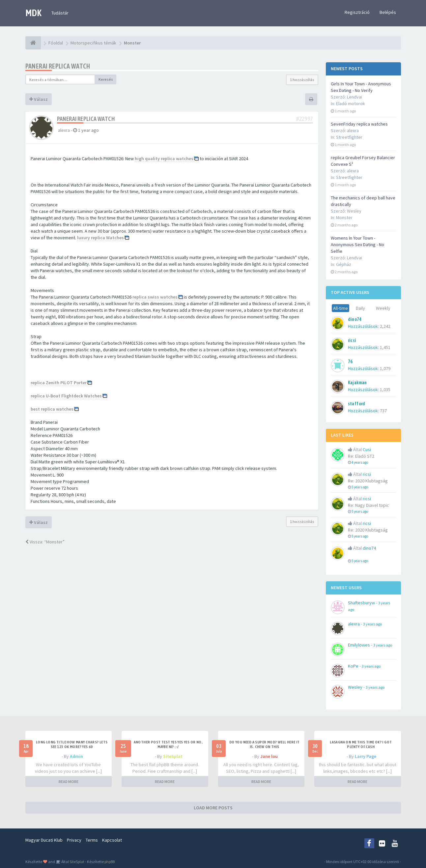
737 (383, 411)
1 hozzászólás (302, 80)
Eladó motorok (351, 103)
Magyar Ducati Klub (44, 840)
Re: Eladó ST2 (361, 456)
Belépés (388, 12)
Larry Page (366, 756)
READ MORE (69, 781)
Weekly (383, 308)
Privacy (74, 840)
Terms (92, 840)
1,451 (385, 347)
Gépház (344, 264)
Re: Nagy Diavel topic (369, 505)
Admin (76, 756)
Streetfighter (349, 137)
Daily (360, 308)
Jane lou (269, 756)
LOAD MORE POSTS (213, 808)
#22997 (304, 119)
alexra (64, 130)
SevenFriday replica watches (359, 124)
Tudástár (60, 13)
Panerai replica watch (58, 66)
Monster (344, 217)
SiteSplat (173, 756)
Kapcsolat (112, 840)
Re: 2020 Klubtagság (368, 481)
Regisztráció (357, 12)
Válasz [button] (39, 99)
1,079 (385, 368)
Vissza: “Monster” (45, 542)
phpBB (110, 862)
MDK (33, 13)
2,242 (385, 326)
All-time (341, 308)
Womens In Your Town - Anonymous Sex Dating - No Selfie (357, 245)
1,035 (385, 390)
